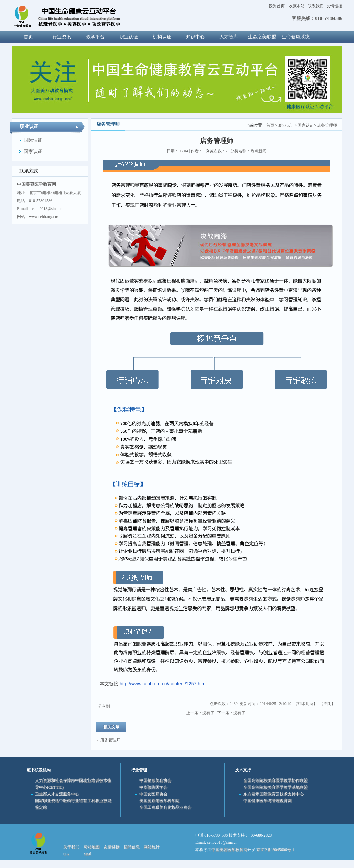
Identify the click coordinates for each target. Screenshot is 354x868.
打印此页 (305, 704)
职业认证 (129, 37)
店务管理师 (327, 125)
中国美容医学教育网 (229, 850)
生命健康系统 (296, 37)
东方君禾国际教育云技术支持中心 (274, 794)
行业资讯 (62, 37)
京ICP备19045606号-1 (275, 850)
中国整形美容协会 (155, 780)
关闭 (327, 704)
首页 (270, 125)
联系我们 (316, 6)
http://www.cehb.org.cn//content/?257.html (163, 684)
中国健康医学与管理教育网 (268, 801)
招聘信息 (132, 847)
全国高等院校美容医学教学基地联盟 (276, 787)
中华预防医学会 (153, 787)
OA (66, 854)
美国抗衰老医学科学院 (159, 801)
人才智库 (229, 37)
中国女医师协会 (153, 794)
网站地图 (92, 847)
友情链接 (334, 6)
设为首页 (277, 6)
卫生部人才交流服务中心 (57, 794)
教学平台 (95, 37)
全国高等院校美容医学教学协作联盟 (276, 780)
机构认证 (162, 37)
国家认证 (306, 125)
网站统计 (152, 847)
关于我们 (71, 847)
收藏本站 (297, 6)
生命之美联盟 (262, 37)
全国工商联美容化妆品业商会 (165, 807)
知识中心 (195, 37)
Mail (87, 854)
